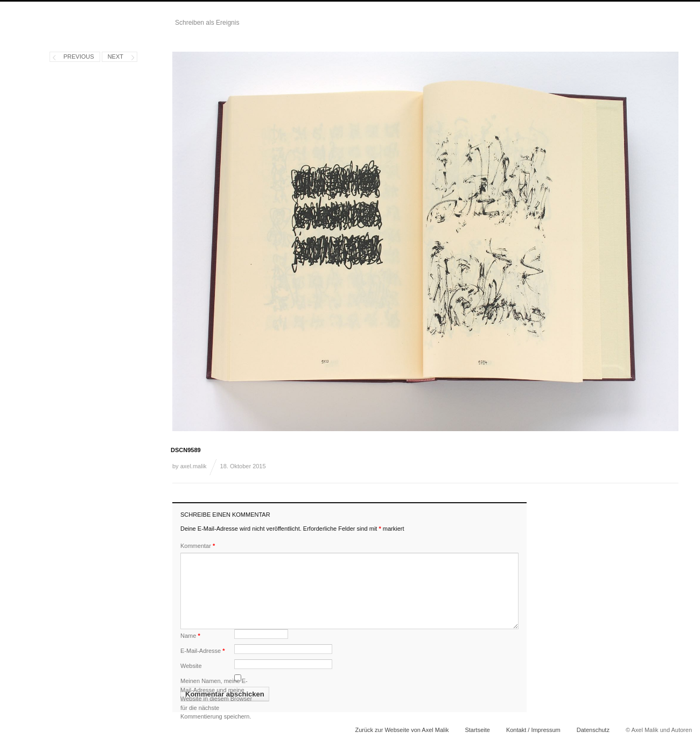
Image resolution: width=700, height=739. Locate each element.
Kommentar (198, 546)
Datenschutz (593, 730)
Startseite (477, 730)
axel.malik (194, 466)
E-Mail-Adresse (203, 651)
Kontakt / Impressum (533, 730)
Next (115, 57)
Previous (79, 57)
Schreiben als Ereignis (207, 23)
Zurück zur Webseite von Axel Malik (402, 730)
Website (191, 666)
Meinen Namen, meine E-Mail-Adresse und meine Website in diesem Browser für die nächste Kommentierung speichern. (216, 699)
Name (190, 636)
